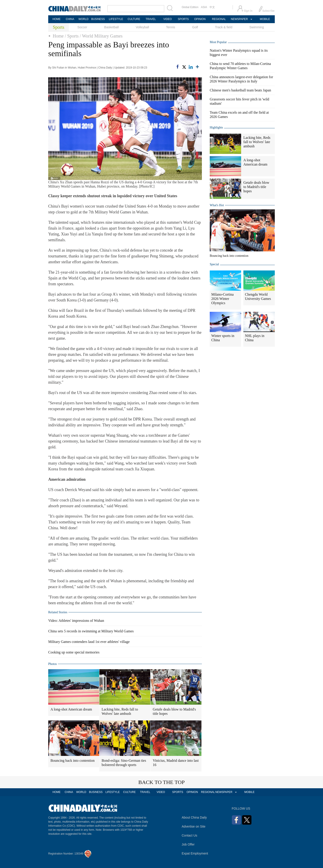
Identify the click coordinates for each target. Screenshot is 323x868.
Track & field (224, 27)
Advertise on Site (194, 826)
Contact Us (189, 835)
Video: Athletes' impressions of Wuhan (76, 621)
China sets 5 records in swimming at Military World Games (91, 631)
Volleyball (142, 27)
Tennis (170, 27)
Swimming (257, 27)
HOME (57, 19)
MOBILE (265, 19)
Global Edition (190, 7)
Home (58, 36)
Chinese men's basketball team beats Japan (240, 90)
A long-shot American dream (71, 709)
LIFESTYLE (116, 19)
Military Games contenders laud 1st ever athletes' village (89, 642)
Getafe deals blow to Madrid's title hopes (174, 711)
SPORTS (183, 19)
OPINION (200, 19)
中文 (212, 7)
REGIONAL (219, 19)
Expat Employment (195, 853)
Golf (195, 27)
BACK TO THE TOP (162, 782)
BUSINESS (98, 19)
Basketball (112, 27)
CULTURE (134, 19)
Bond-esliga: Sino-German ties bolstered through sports (124, 763)
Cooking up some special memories (74, 652)
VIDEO (167, 19)
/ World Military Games (101, 36)
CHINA (70, 19)
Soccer (82, 27)
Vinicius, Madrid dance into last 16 (176, 763)
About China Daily (194, 817)
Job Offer (188, 844)
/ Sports (72, 36)
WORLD (84, 19)
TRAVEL (151, 19)
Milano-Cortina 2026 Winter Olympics (223, 299)
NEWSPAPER (239, 19)
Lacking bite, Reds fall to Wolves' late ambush (120, 711)
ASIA (204, 7)
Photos (52, 664)
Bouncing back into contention (73, 761)
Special (214, 264)
